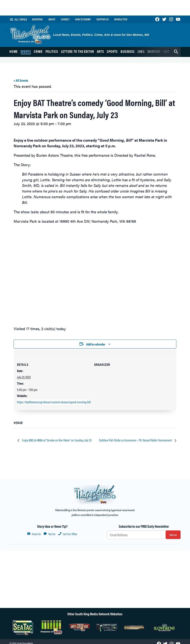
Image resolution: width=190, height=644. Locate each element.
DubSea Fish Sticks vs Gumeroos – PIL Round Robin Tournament (136, 440)
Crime (38, 51)
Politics (52, 51)
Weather (154, 51)
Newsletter (121, 19)
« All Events (21, 80)
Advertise (37, 19)
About (52, 19)
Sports (112, 51)
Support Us (103, 19)
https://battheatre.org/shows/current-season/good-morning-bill (54, 402)
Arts (100, 51)
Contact (65, 19)
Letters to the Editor (77, 51)
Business (128, 51)
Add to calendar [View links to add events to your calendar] (96, 344)
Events (26, 51)
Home (14, 51)
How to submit (83, 19)
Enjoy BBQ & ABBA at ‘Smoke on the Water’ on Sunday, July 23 (56, 440)
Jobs (141, 51)
